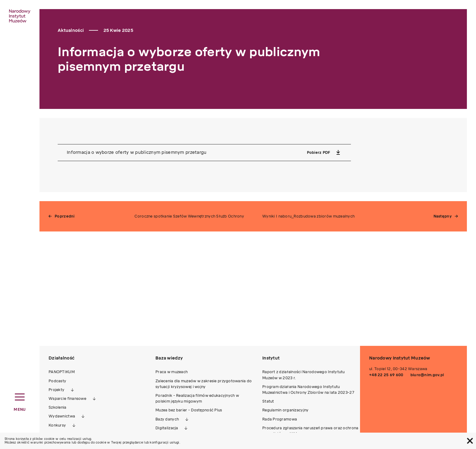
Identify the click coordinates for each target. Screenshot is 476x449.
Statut (268, 401)
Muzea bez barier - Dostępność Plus (189, 410)
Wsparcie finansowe (67, 399)
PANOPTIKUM (62, 372)
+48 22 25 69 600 (386, 375)
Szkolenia (58, 407)
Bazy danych (167, 419)
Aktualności (71, 30)
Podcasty (57, 381)
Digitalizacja (167, 428)
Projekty (56, 390)
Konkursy (57, 425)
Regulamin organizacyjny (285, 410)
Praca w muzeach (172, 372)
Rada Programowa (280, 419)
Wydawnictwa (62, 416)
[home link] (20, 16)
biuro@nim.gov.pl (427, 375)
